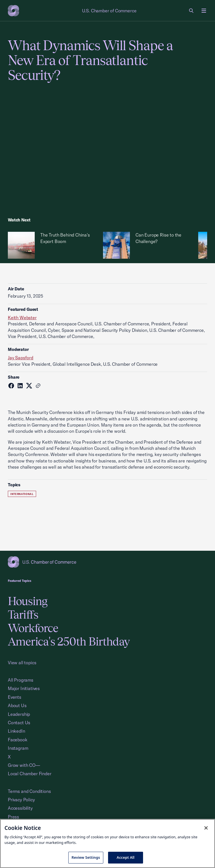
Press (13, 817)
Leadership (19, 714)
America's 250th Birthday (69, 641)
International (22, 494)
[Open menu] (204, 11)
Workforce (33, 628)
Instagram (18, 748)
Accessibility (20, 808)
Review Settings (86, 857)
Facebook (18, 740)
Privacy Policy (21, 800)
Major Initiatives (24, 688)
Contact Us (19, 723)
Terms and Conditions (29, 791)
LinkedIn (17, 731)
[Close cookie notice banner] (206, 828)
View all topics (22, 663)
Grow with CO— (24, 765)
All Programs (21, 680)
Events (15, 697)
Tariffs (23, 614)
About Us (17, 705)
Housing (28, 601)
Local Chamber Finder (30, 774)
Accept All (126, 857)
